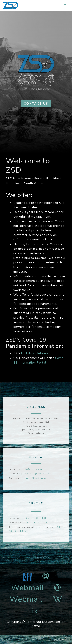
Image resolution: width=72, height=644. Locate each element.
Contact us (36, 104)
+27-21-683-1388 (36, 518)
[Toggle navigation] (65, 5)
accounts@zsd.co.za (36, 474)
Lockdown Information (38, 353)
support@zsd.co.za (34, 478)
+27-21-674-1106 (35, 523)
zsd (11, 5)
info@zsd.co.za (33, 469)
